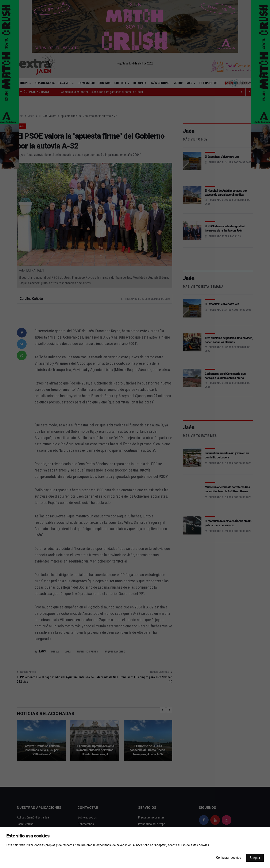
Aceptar (255, 858)
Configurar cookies (229, 858)
